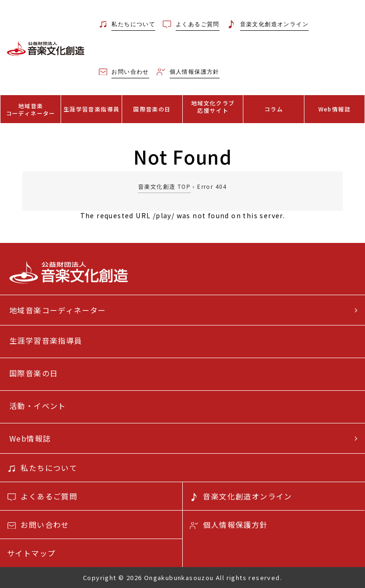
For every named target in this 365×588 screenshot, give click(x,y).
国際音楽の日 (152, 109)
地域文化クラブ (213, 107)
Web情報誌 (334, 109)
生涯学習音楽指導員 (92, 109)
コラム (274, 109)
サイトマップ (31, 553)
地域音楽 (31, 109)
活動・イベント (38, 406)
